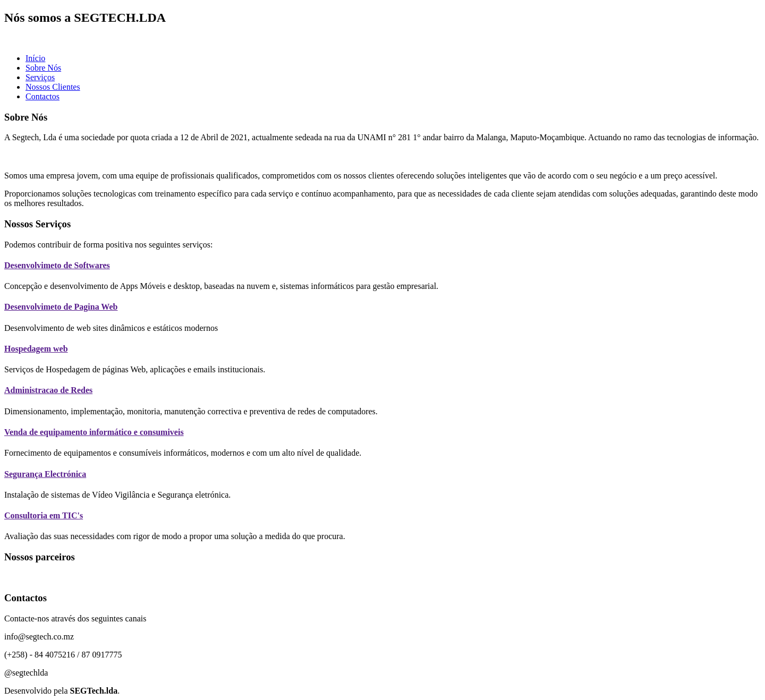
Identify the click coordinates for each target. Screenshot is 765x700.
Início (35, 58)
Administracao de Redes (48, 390)
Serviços (40, 77)
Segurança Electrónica (45, 474)
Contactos (42, 96)
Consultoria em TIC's (44, 515)
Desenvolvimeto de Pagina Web (61, 307)
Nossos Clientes (53, 87)
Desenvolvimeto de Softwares (57, 265)
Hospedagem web (36, 349)
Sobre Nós (43, 68)
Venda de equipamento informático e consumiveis (94, 432)
